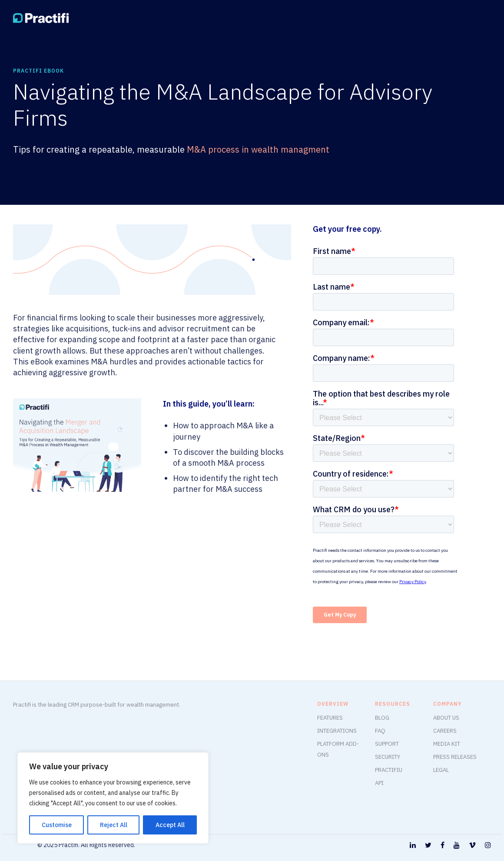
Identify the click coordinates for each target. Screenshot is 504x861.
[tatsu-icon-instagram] (488, 846)
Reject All (114, 825)
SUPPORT (387, 744)
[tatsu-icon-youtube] (458, 846)
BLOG (382, 718)
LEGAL (441, 770)
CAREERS (445, 731)
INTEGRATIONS (337, 731)
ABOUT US (446, 718)
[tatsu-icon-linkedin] (414, 846)
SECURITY (388, 757)
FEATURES (330, 718)
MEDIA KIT (447, 744)
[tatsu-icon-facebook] (444, 846)
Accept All (170, 825)
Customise (57, 825)
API (379, 783)
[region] (113, 798)
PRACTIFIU (389, 770)
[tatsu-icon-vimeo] (474, 846)
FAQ (380, 731)
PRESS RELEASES (455, 757)
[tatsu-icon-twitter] (429, 846)
